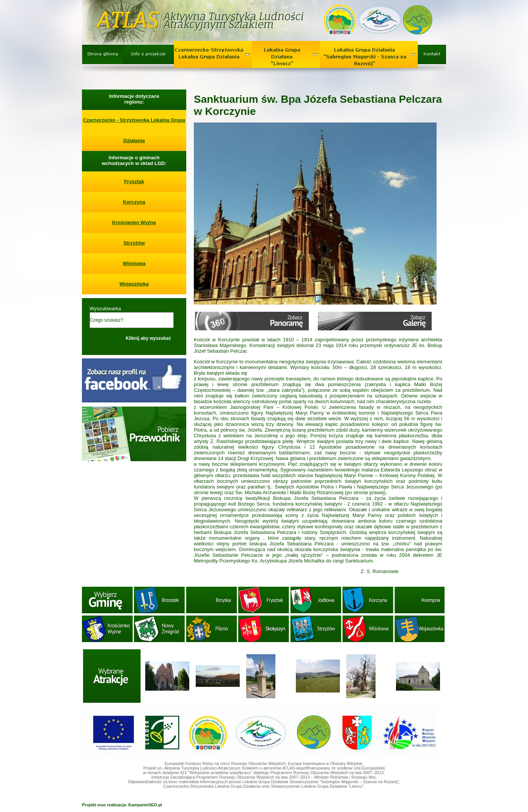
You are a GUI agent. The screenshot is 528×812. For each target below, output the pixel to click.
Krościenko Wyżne (134, 222)
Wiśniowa (134, 263)
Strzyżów (134, 243)
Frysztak (134, 181)
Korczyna (134, 202)
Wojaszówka (134, 284)
